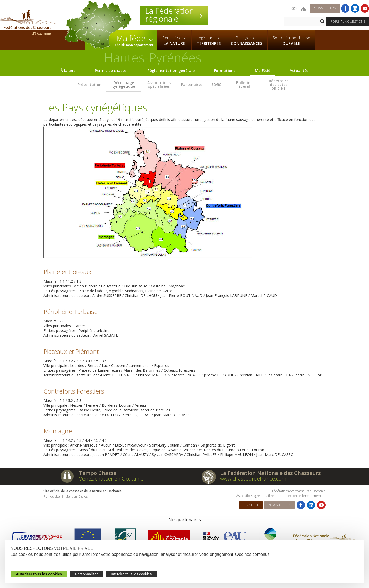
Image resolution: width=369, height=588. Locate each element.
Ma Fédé (263, 70)
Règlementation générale (171, 70)
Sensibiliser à (174, 41)
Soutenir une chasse (291, 41)
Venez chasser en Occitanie (111, 479)
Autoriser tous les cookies (39, 574)
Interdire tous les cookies (131, 574)
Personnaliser (86, 574)
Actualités (299, 70)
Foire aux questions (348, 21)
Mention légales (76, 496)
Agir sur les (209, 41)
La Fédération (174, 15)
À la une (68, 70)
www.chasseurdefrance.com (253, 479)
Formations (225, 70)
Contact (251, 505)
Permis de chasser (111, 70)
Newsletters (325, 8)
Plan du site (52, 496)
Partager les (247, 41)
